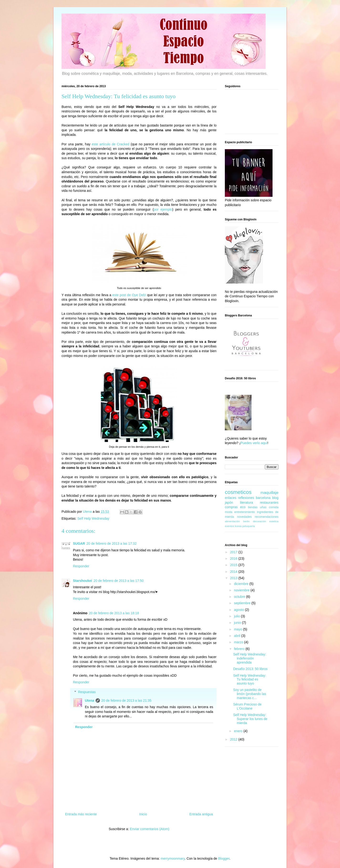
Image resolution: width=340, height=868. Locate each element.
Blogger (224, 858)
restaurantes (269, 503)
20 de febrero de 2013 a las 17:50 (118, 581)
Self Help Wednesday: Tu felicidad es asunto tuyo (250, 680)
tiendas (253, 507)
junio (238, 623)
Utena (90, 700)
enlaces (231, 498)
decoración (260, 521)
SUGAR (79, 543)
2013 (234, 578)
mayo (238, 629)
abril (237, 636)
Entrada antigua (201, 814)
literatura (246, 503)
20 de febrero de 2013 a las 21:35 (126, 700)
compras (231, 507)
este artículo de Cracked (111, 144)
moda (229, 512)
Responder (81, 566)
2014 (234, 572)
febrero (240, 649)
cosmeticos (238, 492)
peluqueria (248, 526)
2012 (234, 739)
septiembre (243, 603)
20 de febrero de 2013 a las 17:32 (112, 543)
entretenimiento (245, 512)
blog (275, 498)
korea (238, 526)
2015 (234, 565)
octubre (240, 597)
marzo (239, 642)
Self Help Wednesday (93, 518)
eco (243, 507)
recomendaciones (267, 517)
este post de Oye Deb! (129, 295)
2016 (234, 558)
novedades (244, 517)
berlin (246, 521)
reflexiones (246, 498)
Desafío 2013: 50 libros (250, 669)
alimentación (232, 521)
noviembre (242, 590)
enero (239, 731)
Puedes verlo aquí (254, 443)
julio (237, 616)
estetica (274, 521)
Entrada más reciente (81, 814)
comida (274, 507)
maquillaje (269, 493)
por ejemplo (163, 209)
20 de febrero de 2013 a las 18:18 (114, 613)
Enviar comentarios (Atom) (149, 829)
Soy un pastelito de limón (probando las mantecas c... (250, 694)
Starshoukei (82, 581)
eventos (229, 526)
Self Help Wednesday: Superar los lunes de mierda (250, 719)
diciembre (242, 584)
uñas (263, 507)
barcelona (263, 498)
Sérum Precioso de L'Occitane (247, 706)
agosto (239, 610)
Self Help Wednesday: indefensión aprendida (250, 658)
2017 (234, 552)
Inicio (143, 814)
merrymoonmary (173, 858)
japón (229, 503)
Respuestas (87, 692)
